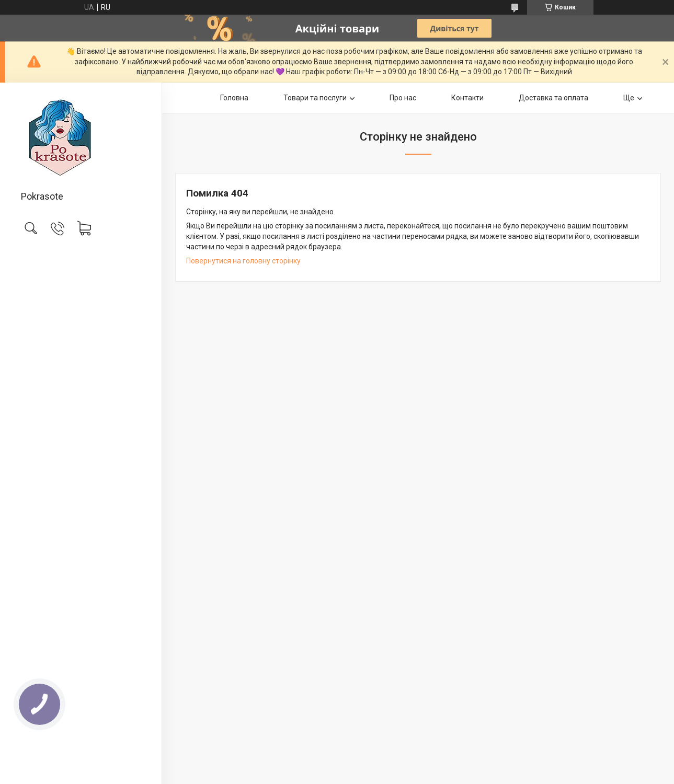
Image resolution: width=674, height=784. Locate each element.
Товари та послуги (315, 98)
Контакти (467, 98)
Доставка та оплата (553, 98)
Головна (234, 98)
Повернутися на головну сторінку (243, 261)
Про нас (403, 98)
